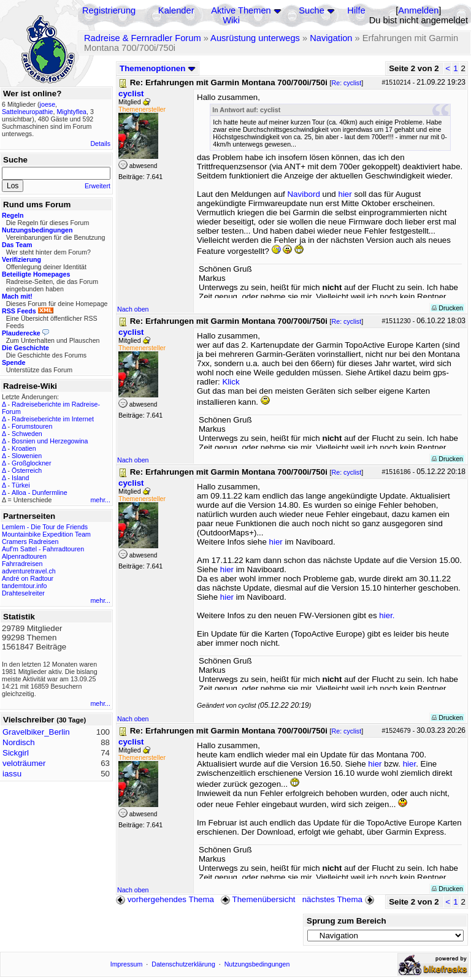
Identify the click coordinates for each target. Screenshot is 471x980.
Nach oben (133, 309)
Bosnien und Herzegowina (50, 441)
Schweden (27, 434)
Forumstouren (32, 426)
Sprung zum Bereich (347, 921)
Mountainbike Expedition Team (46, 534)
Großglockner (32, 463)
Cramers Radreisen (30, 542)
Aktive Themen (241, 10)
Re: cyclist (347, 83)
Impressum (127, 964)
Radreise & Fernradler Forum (143, 38)
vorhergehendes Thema (165, 899)
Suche (312, 10)
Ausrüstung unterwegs (255, 38)
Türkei (21, 485)
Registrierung (109, 10)
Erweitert (98, 186)
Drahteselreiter (23, 593)
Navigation (331, 38)
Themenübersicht (258, 899)
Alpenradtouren (24, 556)
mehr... (100, 500)
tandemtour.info (24, 586)
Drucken (447, 308)
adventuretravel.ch (29, 571)
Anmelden (418, 10)
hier (345, 194)
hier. (387, 615)
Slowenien (27, 456)
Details (100, 144)
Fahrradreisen (22, 564)
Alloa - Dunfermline (40, 492)
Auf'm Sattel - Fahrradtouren (43, 549)
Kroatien (24, 448)
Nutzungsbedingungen (257, 964)
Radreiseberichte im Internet (53, 419)
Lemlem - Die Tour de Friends (45, 527)
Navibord (303, 194)
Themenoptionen (158, 68)
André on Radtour (28, 578)
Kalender (176, 10)
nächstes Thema (339, 899)
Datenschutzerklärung (183, 964)
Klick (231, 382)
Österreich (27, 470)
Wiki (231, 20)
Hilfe (356, 10)
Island (20, 478)
